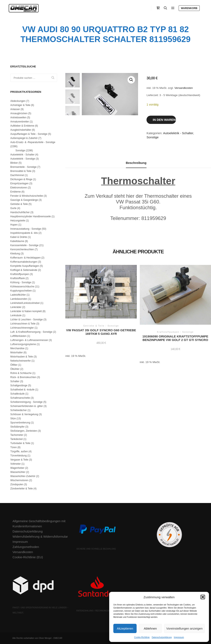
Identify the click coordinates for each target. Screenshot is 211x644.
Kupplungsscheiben (21, 291)
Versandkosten (183, 88)
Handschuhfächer (20, 212)
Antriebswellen (18, 118)
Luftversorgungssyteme (23, 344)
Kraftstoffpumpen (20, 274)
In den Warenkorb (164, 120)
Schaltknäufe (17, 394)
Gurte (13, 208)
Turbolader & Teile (20, 443)
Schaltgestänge (19, 385)
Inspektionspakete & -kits (24, 233)
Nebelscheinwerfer (21, 361)
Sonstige (152, 137)
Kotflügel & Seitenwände (24, 270)
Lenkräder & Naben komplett (26, 311)
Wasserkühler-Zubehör (23, 476)
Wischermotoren (19, 480)
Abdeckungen (18, 101)
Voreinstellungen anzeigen (184, 628)
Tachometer (17, 435)
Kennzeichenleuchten (22, 249)
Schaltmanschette (20, 398)
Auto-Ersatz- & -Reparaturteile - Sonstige (33, 142)
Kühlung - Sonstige (21, 282)
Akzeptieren (125, 628)
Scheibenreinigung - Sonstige (26, 402)
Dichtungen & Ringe (21, 179)
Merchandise (17, 348)
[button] (203, 597)
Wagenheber (17, 468)
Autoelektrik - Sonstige (23, 159)
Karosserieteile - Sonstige (24, 245)
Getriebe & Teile (19, 204)
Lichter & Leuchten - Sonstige (26, 320)
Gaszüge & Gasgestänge (24, 200)
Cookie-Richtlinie (142, 637)
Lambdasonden (19, 299)
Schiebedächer (19, 410)
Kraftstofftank (18, 278)
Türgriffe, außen (19, 451)
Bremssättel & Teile (21, 171)
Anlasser (15, 109)
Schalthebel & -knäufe (22, 390)
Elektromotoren (19, 188)
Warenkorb (189, 8)
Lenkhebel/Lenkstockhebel (25, 303)
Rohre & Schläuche (21, 373)
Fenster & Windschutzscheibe (27, 196)
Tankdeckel (16, 439)
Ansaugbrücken (19, 113)
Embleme (16, 192)
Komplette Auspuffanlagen (25, 266)
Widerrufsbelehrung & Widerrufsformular (40, 536)
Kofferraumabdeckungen (24, 262)
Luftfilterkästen (18, 336)
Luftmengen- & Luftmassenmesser (29, 340)
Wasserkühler (18, 472)
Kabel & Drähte (19, 237)
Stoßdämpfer (17, 427)
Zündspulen (17, 484)
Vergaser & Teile (19, 460)
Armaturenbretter (20, 122)
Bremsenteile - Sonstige (23, 167)
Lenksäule (16, 315)
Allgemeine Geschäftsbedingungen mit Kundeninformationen (39, 524)
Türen (13, 447)
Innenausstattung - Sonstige (26, 229)
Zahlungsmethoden (26, 547)
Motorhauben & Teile (22, 357)
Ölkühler (15, 369)
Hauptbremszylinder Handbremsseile (31, 216)
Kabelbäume (17, 241)
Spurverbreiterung (20, 423)
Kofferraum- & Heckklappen (25, 258)
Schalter (15, 381)
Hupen (14, 225)
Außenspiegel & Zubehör (24, 138)
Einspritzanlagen (19, 183)
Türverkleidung (18, 456)
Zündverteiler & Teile (22, 489)
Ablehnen (150, 628)
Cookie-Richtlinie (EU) (28, 557)
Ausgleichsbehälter (21, 130)
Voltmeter (16, 464)
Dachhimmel (17, 175)
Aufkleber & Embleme (22, 126)
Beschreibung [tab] (136, 163)
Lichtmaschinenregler (22, 328)
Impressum (179, 637)
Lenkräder (16, 307)
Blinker (14, 163)
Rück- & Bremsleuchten (23, 377)
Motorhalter (17, 353)
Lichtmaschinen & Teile (23, 324)
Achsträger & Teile (20, 105)
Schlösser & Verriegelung (24, 414)
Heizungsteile (18, 221)
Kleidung (15, 254)
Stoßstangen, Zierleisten (24, 431)
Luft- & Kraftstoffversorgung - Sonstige (31, 332)
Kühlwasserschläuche (22, 287)
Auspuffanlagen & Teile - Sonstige (29, 134)
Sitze (13, 418)
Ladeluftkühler (18, 295)
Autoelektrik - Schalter (178, 133)
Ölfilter (14, 365)
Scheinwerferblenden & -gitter (27, 406)
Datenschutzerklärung (162, 637)
